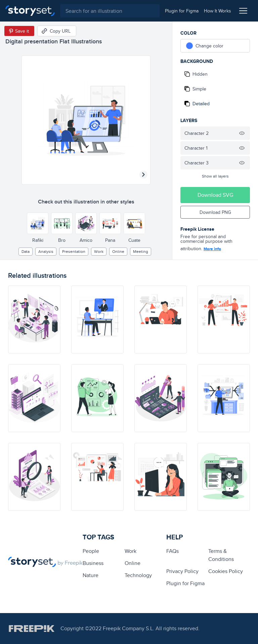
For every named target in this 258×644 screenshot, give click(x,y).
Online (118, 251)
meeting (141, 251)
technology (138, 575)
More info (212, 249)
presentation (74, 251)
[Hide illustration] (242, 133)
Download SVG (215, 195)
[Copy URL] (57, 31)
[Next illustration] (143, 175)
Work (99, 251)
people (91, 551)
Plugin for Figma (185, 583)
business (93, 563)
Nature (91, 575)
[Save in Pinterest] (19, 31)
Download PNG (215, 212)
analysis (46, 251)
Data (26, 251)
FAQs (173, 551)
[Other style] (38, 223)
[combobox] (110, 11)
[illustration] (34, 319)
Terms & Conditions (221, 555)
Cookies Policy (226, 571)
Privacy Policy (182, 571)
